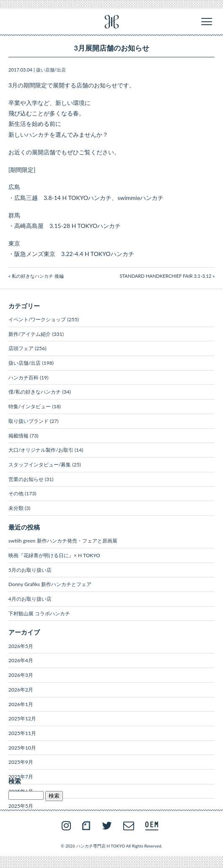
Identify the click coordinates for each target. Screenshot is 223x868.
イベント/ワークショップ (37, 319)
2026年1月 (21, 704)
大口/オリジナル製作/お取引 (41, 450)
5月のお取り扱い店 (30, 570)
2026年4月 (21, 660)
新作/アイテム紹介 (30, 334)
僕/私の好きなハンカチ (35, 392)
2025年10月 (22, 748)
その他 (16, 493)
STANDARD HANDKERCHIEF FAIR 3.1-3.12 (165, 276)
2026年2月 (21, 690)
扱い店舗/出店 (51, 70)
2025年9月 (21, 762)
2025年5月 (21, 806)
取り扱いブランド (29, 421)
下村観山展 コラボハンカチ (39, 613)
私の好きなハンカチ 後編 (38, 276)
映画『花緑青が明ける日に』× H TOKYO (54, 555)
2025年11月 (22, 733)
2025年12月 (22, 718)
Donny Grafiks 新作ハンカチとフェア (50, 584)
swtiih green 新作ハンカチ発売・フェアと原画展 (63, 541)
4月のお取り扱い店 (30, 599)
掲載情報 (18, 436)
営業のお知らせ (26, 479)
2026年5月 (21, 646)
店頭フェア (21, 348)
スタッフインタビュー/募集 (40, 465)
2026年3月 (21, 675)
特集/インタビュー (30, 406)
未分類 (16, 508)
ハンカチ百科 (23, 378)
